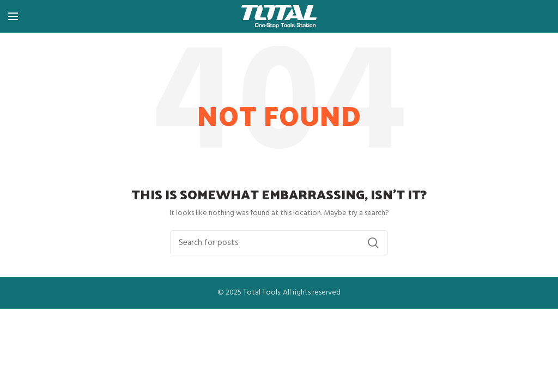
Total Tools (262, 293)
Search (373, 243)
